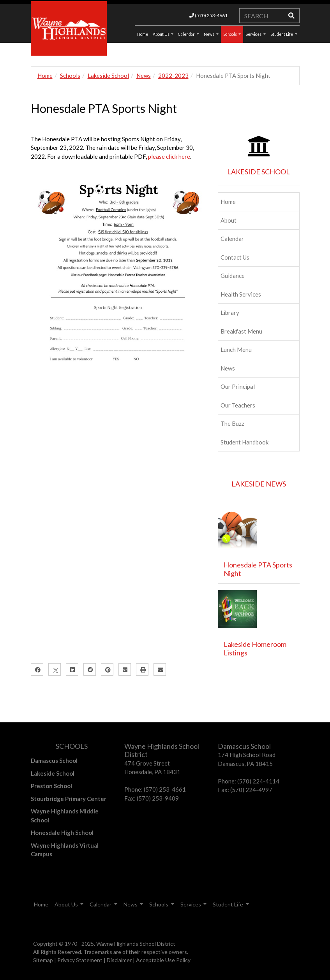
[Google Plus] (125, 669)
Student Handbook (244, 442)
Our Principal (238, 386)
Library (230, 313)
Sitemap (43, 960)
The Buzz (232, 423)
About (229, 220)
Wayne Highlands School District (136, 944)
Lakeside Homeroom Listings (255, 648)
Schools (230, 34)
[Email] (160, 669)
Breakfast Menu (241, 331)
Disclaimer (119, 960)
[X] (55, 669)
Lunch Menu (236, 349)
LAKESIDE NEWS (259, 484)
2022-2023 (173, 76)
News (209, 34)
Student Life (282, 34)
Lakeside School (108, 76)
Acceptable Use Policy (163, 960)
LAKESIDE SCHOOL (259, 172)
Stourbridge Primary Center (69, 799)
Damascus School (54, 760)
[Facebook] (37, 669)
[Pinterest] (107, 669)
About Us (161, 34)
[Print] (142, 669)
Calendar (187, 34)
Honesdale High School (62, 832)
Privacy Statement (80, 960)
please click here (169, 156)
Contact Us (235, 257)
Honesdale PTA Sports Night (258, 569)
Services (254, 34)
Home (45, 76)
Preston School (51, 786)
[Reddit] (90, 669)
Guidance (233, 276)
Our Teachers (238, 405)
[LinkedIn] (72, 669)
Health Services (241, 294)
